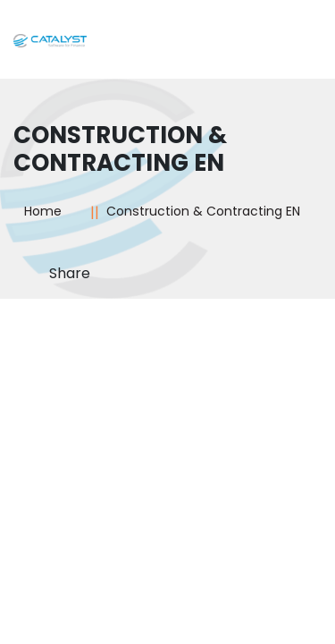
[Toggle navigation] (296, 46)
